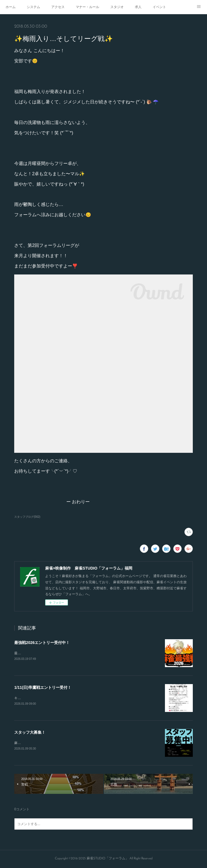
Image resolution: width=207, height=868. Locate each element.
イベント (159, 7)
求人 (138, 7)
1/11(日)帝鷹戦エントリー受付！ (43, 688)
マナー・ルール (87, 7)
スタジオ (117, 7)
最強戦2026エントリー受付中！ (42, 643)
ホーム (11, 7)
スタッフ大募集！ (30, 733)
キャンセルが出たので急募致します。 (43, 698)
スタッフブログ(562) (27, 517)
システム (33, 7)
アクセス (58, 7)
